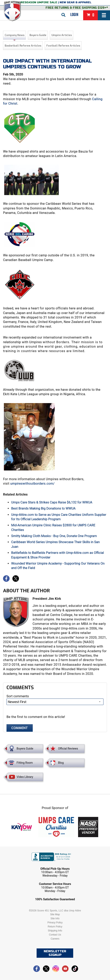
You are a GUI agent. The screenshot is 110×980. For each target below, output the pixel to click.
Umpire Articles (62, 35)
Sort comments (18, 696)
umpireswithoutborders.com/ (32, 484)
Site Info (55, 918)
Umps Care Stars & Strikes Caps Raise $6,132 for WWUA (52, 502)
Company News (15, 35)
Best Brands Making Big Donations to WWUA (43, 508)
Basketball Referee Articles (23, 46)
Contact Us (55, 935)
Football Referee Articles (63, 46)
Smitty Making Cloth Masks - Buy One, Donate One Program (54, 536)
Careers (55, 939)
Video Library (25, 777)
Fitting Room (25, 763)
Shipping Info (55, 931)
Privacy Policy (55, 923)
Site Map (55, 914)
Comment (20, 728)
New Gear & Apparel (76, 2)
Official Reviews (68, 749)
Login (74, 15)
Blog (61, 763)
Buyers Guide (38, 35)
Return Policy (55, 927)
